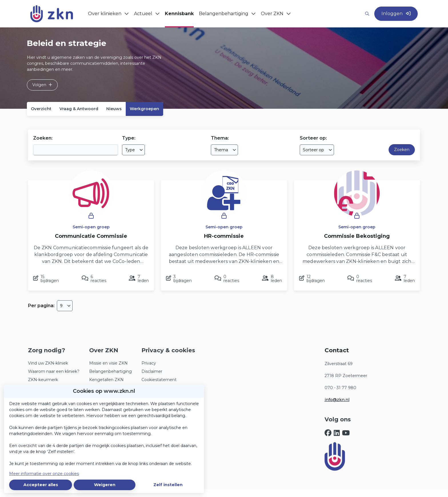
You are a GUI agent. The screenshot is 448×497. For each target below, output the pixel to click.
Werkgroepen (144, 109)
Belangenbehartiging (110, 371)
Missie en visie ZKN (108, 363)
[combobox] (133, 150)
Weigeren (105, 485)
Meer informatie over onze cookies (44, 474)
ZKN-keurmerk (43, 380)
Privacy (149, 363)
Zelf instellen (168, 485)
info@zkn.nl (337, 400)
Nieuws (114, 109)
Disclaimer (152, 371)
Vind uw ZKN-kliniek (48, 363)
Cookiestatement (159, 380)
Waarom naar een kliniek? (54, 371)
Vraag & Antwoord (79, 109)
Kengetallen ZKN (106, 380)
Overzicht (41, 109)
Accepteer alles (41, 485)
